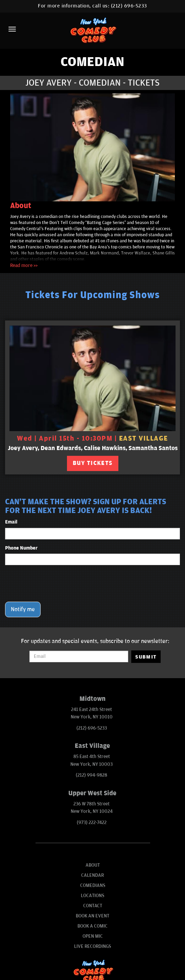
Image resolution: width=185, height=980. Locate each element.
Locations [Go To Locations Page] (92, 896)
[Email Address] (79, 656)
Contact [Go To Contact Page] (93, 906)
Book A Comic (92, 926)
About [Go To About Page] (93, 865)
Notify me (23, 609)
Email (11, 522)
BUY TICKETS (92, 463)
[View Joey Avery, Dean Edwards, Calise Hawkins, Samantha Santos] (92, 378)
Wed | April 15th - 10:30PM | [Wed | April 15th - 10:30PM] (92, 439)
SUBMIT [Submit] (146, 657)
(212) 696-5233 (129, 6)
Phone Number (21, 548)
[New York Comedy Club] (92, 30)
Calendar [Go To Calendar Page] (92, 875)
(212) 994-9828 (91, 775)
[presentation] (56, 583)
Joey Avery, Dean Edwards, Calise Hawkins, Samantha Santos (93, 448)
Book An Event (92, 916)
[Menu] (12, 29)
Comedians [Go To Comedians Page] (93, 885)
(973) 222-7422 (92, 822)
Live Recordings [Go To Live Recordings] (92, 946)
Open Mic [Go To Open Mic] (93, 936)
